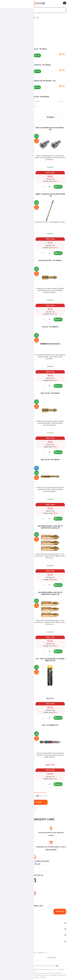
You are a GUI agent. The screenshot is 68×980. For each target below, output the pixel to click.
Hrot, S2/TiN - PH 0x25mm (50, 393)
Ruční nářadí (13, 18)
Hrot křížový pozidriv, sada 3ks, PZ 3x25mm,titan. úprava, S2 (18, 593)
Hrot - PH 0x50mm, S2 (18, 393)
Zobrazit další (34, 802)
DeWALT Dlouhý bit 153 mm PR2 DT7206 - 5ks (18, 660)
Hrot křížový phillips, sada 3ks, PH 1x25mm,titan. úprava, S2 (50, 593)
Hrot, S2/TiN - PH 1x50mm (50, 460)
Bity (22, 18)
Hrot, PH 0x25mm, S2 (18, 260)
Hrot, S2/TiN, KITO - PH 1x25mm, (50, 260)
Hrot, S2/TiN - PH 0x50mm (18, 460)
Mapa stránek (18, 957)
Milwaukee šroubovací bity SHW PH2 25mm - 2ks (18, 195)
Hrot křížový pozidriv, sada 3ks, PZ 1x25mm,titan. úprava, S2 (18, 527)
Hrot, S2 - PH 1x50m (18, 327)
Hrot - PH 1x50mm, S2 (50, 725)
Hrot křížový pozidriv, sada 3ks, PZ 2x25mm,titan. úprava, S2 (50, 527)
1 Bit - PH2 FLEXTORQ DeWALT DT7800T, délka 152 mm (50, 660)
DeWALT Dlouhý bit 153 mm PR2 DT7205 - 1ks (50, 195)
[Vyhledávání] (34, 10)
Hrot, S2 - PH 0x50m (18, 128)
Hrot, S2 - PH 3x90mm (50, 327)
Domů (4, 18)
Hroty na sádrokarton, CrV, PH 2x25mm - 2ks (50, 129)
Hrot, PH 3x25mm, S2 (18, 725)
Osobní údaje (52, 957)
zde (57, 966)
